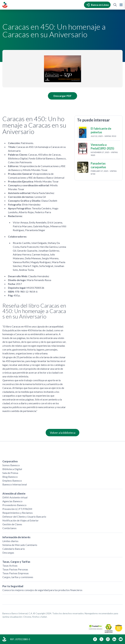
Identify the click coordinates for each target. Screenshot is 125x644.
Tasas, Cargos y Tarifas (16, 562)
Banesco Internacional (15, 484)
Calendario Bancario (14, 549)
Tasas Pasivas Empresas (16, 573)
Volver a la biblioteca (63, 433)
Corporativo (10, 461)
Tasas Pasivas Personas (15, 569)
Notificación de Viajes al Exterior (21, 520)
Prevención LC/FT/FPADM (17, 509)
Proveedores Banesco (14, 505)
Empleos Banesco (12, 481)
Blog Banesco (10, 477)
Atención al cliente (14, 493)
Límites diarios (10, 541)
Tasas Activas (10, 566)
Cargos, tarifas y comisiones (18, 577)
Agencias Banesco (12, 501)
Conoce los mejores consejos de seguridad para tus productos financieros (42, 590)
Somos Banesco (11, 465)
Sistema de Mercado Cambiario (20, 545)
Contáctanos (9, 528)
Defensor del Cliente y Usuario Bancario (24, 517)
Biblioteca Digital (12, 469)
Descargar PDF (63, 96)
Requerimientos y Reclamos (18, 513)
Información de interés (16, 537)
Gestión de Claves (12, 524)
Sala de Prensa (10, 473)
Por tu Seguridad (13, 586)
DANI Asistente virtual (15, 497)
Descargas (8, 553)
